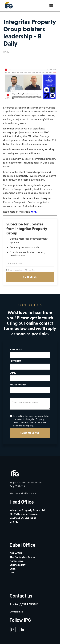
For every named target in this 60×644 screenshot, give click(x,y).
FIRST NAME (16, 349)
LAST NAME (15, 361)
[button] (51, 6)
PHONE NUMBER (18, 385)
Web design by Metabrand (23, 493)
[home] (8, 4)
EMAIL (13, 373)
